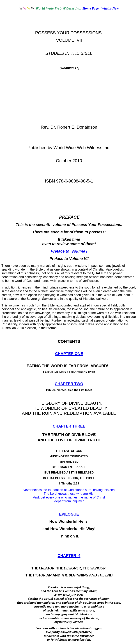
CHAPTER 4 (69, 556)
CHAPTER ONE (69, 354)
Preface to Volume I (69, 251)
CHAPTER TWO (69, 384)
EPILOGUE (69, 514)
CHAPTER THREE (69, 426)
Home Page (92, 8)
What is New (110, 8)
